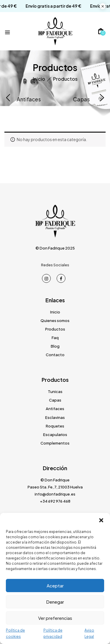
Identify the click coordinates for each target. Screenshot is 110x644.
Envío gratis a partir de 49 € (49, 6)
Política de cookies (15, 633)
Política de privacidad (53, 633)
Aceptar (55, 586)
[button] (101, 520)
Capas (81, 99)
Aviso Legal (89, 633)
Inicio (39, 79)
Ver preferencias (55, 618)
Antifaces (29, 99)
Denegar (55, 602)
